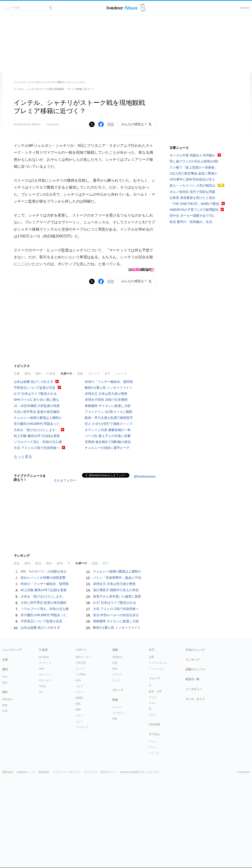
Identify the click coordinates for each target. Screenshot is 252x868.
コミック (154, 822)
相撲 (78, 778)
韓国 (5, 774)
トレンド (121, 442)
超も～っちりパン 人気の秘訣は (192, 185)
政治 (38, 632)
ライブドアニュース (122, 8)
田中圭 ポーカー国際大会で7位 (192, 216)
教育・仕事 (155, 760)
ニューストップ (23, 82)
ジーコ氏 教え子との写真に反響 (108, 505)
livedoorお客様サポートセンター (140, 841)
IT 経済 (51, 442)
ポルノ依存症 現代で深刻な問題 (192, 192)
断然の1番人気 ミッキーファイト (109, 456)
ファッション (156, 737)
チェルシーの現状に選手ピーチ (107, 517)
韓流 (115, 737)
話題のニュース (195, 738)
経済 (60, 632)
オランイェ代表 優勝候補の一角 (108, 499)
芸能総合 (117, 726)
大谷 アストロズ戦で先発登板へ (37, 517)
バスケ (79, 784)
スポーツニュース (44, 82)
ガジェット (45, 743)
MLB (78, 749)
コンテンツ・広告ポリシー (100, 841)
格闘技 (79, 767)
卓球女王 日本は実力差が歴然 (106, 462)
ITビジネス (45, 749)
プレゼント (119, 782)
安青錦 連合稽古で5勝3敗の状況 (108, 511)
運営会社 (8, 841)
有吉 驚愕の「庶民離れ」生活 (191, 222)
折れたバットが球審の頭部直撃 (43, 646)
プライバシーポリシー (66, 841)
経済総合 (44, 726)
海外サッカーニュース (70, 82)
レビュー (117, 776)
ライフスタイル (158, 732)
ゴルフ (79, 755)
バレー (79, 790)
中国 (5, 780)
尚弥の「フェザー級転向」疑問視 (109, 451)
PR (41, 761)
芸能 (80, 442)
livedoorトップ (26, 841)
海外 (38, 442)
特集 (115, 787)
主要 (17, 442)
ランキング (192, 729)
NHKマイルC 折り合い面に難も (36, 468)
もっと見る (23, 525)
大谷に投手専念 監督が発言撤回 (37, 481)
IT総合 (43, 755)
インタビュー (194, 758)
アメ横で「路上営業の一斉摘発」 (194, 167)
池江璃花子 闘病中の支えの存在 (116, 659)
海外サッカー (83, 726)
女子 (107, 442)
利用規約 (44, 841)
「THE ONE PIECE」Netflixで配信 (194, 204)
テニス (79, 761)
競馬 (78, 773)
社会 (5, 745)
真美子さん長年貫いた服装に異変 (117, 665)
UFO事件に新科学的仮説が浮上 (192, 179)
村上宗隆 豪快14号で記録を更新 (37, 505)
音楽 (115, 732)
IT (69, 632)
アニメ (153, 810)
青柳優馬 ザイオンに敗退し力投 (108, 475)
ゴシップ (94, 442)
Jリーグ (80, 737)
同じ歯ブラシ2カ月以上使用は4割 (194, 161)
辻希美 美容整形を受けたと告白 (192, 198)
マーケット (45, 732)
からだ (153, 766)
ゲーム (153, 816)
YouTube (155, 793)
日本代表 (81, 732)
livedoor (245, 8)
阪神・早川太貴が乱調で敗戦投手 (109, 487)
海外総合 (7, 768)
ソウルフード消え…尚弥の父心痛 (38, 511)
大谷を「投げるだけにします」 (36, 499)
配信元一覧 (192, 748)
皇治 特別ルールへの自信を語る (116, 684)
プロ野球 (81, 743)
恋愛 (151, 726)
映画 (115, 769)
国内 (27, 442)
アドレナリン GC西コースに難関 (108, 481)
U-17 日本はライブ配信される (35, 462)
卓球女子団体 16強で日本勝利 (106, 468)
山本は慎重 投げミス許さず (33, 451)
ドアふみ (143, 8)
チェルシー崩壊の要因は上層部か (38, 487)
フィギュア (82, 796)
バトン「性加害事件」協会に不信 (117, 646)
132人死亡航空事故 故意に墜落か (193, 173)
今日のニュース (195, 719)
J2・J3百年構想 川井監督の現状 (37, 475)
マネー (153, 772)
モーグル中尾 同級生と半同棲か (192, 155)
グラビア (117, 743)
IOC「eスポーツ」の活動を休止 (44, 640)
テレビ (116, 749)
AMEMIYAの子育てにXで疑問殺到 (194, 210)
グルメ (153, 784)
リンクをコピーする (111, 125)
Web (41, 737)
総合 (17, 632)
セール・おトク (195, 768)
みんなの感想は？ (134, 124)
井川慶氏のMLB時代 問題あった (37, 492)
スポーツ (66, 442)
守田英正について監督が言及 (35, 456)
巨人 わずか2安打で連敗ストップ (109, 492)
